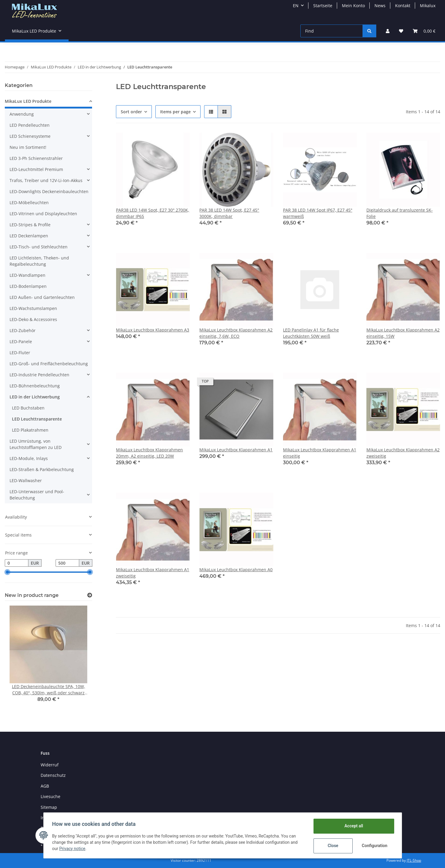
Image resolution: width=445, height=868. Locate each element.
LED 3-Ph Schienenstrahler (36, 158)
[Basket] (424, 31)
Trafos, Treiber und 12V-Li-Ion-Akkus (46, 180)
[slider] (7, 572)
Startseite (323, 6)
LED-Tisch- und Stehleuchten (39, 247)
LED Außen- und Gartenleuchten (42, 297)
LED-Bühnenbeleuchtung (35, 386)
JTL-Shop (414, 860)
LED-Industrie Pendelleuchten (39, 375)
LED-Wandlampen (27, 275)
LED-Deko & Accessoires (33, 319)
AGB (45, 786)
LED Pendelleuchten (30, 125)
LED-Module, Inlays (29, 458)
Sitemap (49, 807)
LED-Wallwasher (26, 480)
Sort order (131, 112)
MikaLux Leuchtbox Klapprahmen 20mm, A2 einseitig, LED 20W (149, 453)
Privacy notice (73, 849)
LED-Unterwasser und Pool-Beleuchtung (37, 495)
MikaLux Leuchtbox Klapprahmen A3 (153, 330)
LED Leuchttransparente (37, 419)
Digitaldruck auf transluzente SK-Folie (400, 213)
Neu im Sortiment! (28, 147)
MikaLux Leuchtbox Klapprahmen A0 (236, 570)
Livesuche (51, 796)
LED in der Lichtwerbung (35, 397)
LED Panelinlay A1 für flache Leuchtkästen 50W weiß (311, 333)
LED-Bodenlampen (28, 286)
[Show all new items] (90, 595)
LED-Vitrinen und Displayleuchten (43, 214)
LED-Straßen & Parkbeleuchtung (42, 469)
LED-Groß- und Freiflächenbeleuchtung (49, 364)
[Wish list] (401, 31)
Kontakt (403, 6)
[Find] (332, 31)
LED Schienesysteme (30, 136)
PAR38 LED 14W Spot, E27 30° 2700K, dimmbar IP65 (153, 213)
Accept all (353, 826)
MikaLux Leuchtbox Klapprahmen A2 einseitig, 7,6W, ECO (236, 333)
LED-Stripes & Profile (30, 225)
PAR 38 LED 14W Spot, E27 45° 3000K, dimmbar (229, 213)
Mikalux (428, 6)
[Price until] (67, 563)
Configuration (374, 846)
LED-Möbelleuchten (29, 203)
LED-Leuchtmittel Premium (36, 169)
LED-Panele (21, 341)
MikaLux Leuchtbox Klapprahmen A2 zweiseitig (403, 453)
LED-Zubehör (23, 330)
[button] (388, 31)
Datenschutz (53, 775)
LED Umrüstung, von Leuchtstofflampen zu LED (36, 444)
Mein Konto (353, 6)
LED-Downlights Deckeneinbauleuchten (49, 191)
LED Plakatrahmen (30, 430)
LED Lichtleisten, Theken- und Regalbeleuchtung (39, 261)
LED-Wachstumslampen (33, 308)
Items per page (175, 112)
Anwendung (22, 114)
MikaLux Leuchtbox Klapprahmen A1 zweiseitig (153, 573)
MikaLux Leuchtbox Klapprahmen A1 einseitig (320, 453)
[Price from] (17, 563)
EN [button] (296, 6)
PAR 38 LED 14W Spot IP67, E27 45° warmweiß (318, 213)
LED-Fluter (20, 353)
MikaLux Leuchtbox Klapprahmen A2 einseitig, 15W (403, 333)
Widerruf (50, 765)
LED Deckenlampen (29, 236)
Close (332, 846)
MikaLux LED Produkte (28, 101)
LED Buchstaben (28, 408)
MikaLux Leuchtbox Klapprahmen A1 (236, 450)
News (380, 6)
